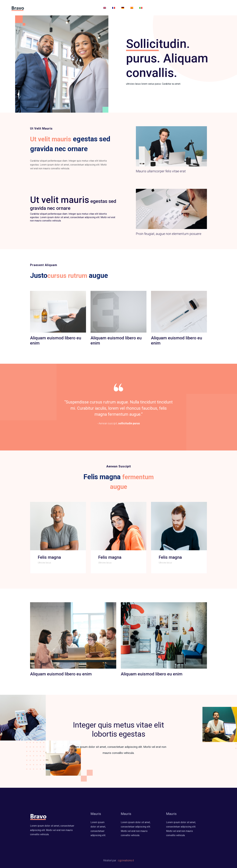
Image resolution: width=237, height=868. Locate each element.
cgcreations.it (126, 860)
